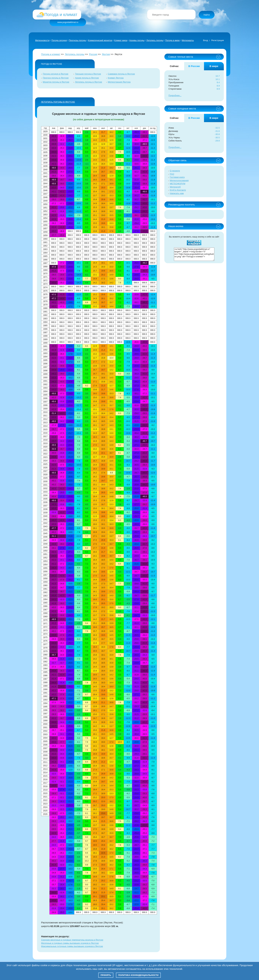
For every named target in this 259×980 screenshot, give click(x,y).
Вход (206, 40)
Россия (93, 54)
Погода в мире (172, 40)
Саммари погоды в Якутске (121, 74)
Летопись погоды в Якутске (88, 82)
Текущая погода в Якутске (88, 74)
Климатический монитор (100, 40)
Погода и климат (51, 54)
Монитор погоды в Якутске (56, 82)
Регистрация (218, 40)
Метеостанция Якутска (119, 82)
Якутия (106, 54)
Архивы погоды (137, 40)
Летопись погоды (155, 40)
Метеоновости (42, 40)
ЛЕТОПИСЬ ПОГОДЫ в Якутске (58, 102)
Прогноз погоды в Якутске (56, 78)
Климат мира (121, 40)
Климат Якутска (116, 78)
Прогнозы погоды (77, 40)
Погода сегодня (59, 40)
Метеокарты (188, 40)
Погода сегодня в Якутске (56, 74)
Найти (207, 15)
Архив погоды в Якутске (87, 78)
